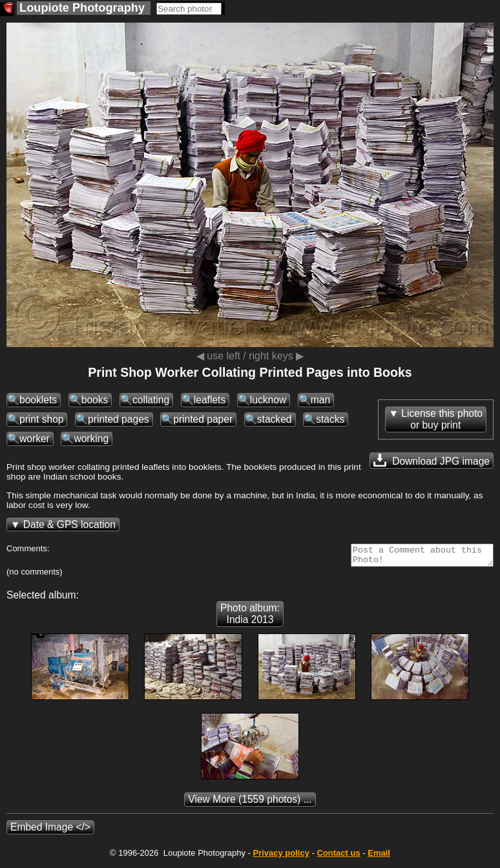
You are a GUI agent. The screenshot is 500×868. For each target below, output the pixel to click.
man (320, 400)
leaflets (210, 400)
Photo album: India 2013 (250, 618)
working (91, 439)
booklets (38, 400)
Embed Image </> (50, 831)
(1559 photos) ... (250, 803)
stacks (330, 419)
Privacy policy (281, 857)
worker (35, 439)
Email (379, 857)
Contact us (338, 857)
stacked (275, 419)
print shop (41, 419)
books (95, 400)
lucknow (268, 400)
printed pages (119, 419)
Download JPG (432, 460)
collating (151, 400)
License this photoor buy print (442, 419)
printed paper (203, 419)
